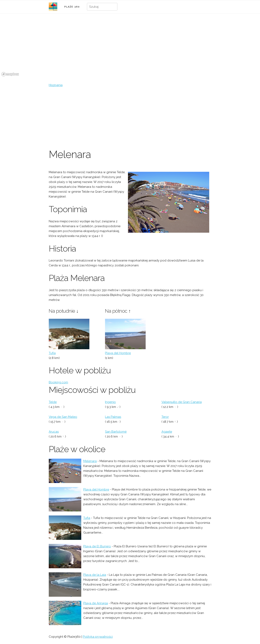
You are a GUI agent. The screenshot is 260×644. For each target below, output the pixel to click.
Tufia (52, 353)
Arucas (54, 432)
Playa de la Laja (95, 575)
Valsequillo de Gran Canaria (182, 402)
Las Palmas (113, 417)
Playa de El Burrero (97, 546)
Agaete (167, 432)
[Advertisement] (130, 118)
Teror (165, 417)
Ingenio (110, 402)
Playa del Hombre (118, 353)
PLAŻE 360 (72, 7)
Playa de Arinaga (96, 603)
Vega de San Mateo (63, 417)
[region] (130, 47)
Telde (53, 402)
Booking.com (58, 382)
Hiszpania (56, 85)
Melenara (90, 461)
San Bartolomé (116, 432)
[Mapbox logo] (10, 74)
